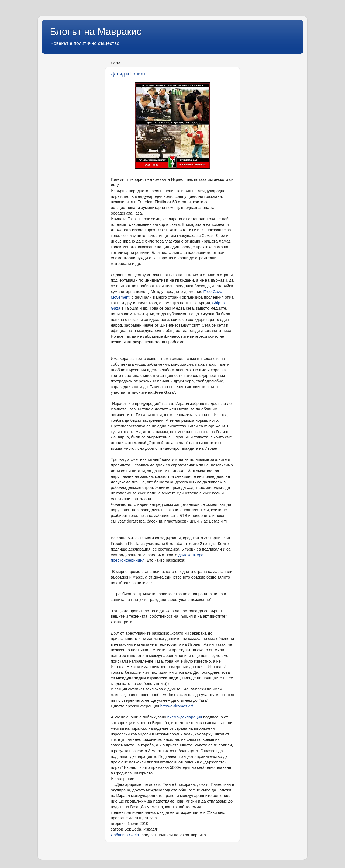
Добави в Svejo (125, 835)
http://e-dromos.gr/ (177, 706)
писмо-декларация (185, 717)
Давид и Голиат (128, 74)
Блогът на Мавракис (96, 32)
